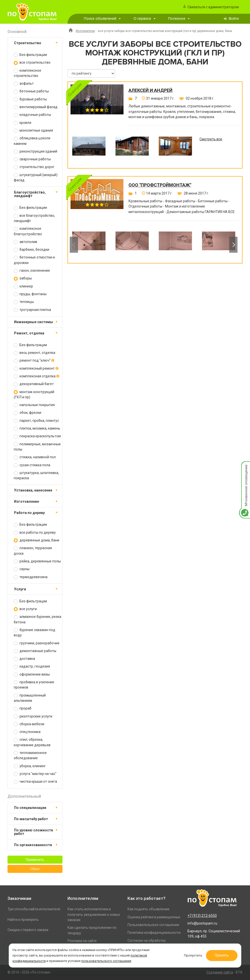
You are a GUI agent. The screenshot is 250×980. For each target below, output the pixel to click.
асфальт (24, 84)
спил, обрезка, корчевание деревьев (32, 742)
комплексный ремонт (36, 368)
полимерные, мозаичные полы (37, 447)
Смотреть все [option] (211, 139)
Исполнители (85, 31)
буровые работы (30, 99)
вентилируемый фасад (36, 107)
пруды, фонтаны (30, 294)
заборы (23, 278)
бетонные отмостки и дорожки (34, 260)
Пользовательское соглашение (153, 925)
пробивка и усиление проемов (34, 685)
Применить (35, 860)
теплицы (24, 302)
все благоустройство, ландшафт (34, 218)
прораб (23, 708)
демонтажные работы (35, 651)
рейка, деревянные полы (37, 561)
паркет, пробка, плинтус (36, 421)
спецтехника (27, 732)
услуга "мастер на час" (35, 774)
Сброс (35, 869)
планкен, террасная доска (33, 551)
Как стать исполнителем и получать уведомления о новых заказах (94, 914)
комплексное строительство (27, 73)
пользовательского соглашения (106, 961)
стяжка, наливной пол (35, 457)
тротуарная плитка (32, 310)
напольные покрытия (34, 405)
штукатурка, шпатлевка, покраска (36, 475)
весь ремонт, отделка (34, 353)
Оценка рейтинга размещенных (154, 917)
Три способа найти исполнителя (34, 909)
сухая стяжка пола (32, 465)
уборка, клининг (30, 766)
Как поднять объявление (148, 909)
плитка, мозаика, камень (37, 428)
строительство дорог (34, 167)
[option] (89, 150)
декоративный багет (34, 384)
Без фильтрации (30, 55)
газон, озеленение (32, 271)
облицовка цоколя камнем (32, 141)
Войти (234, 19)
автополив (25, 242)
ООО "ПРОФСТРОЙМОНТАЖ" (160, 185)
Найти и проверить (23, 920)
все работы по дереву (35, 533)
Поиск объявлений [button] (102, 19)
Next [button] (233, 245)
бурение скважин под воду (34, 632)
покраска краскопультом (37, 436)
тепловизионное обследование (30, 755)
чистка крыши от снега (35, 782)
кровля (22, 123)
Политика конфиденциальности (154, 933)
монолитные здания (33, 130)
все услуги (25, 609)
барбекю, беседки (31, 250)
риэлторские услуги (33, 716)
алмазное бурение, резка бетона (37, 619)
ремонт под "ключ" (34, 361)
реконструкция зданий (35, 151)
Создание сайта (220, 972)
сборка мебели (29, 724)
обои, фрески (27, 413)
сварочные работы (32, 159)
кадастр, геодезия (32, 666)
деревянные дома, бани (36, 540)
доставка (24, 659)
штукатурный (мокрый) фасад (36, 177)
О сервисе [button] (144, 19)
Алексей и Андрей (150, 90)
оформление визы (32, 674)
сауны (22, 569)
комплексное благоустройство (28, 231)
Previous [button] (74, 245)
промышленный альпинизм (30, 698)
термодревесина (31, 577)
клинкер (23, 286)
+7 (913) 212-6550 (202, 916)
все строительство (32, 63)
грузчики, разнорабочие (37, 643)
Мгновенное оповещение (244, 466)
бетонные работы (31, 91)
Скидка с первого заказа (28, 930)
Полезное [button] (179, 19)
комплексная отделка (36, 376)
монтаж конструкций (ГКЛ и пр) (34, 394)
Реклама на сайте (82, 941)
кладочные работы (32, 115)
